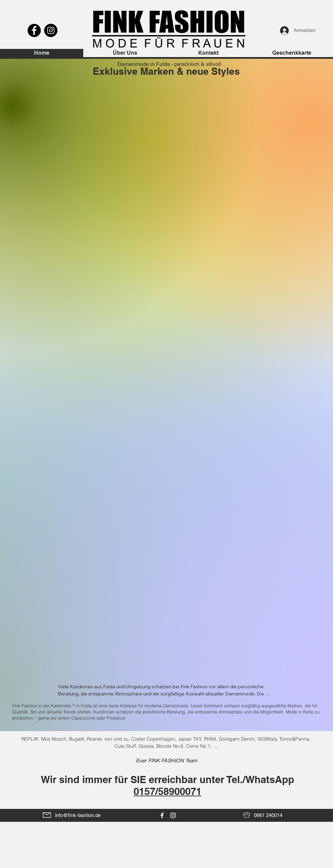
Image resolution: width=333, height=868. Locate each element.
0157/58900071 (168, 791)
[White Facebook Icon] (162, 815)
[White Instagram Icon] (173, 815)
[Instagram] (51, 30)
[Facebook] (34, 30)
